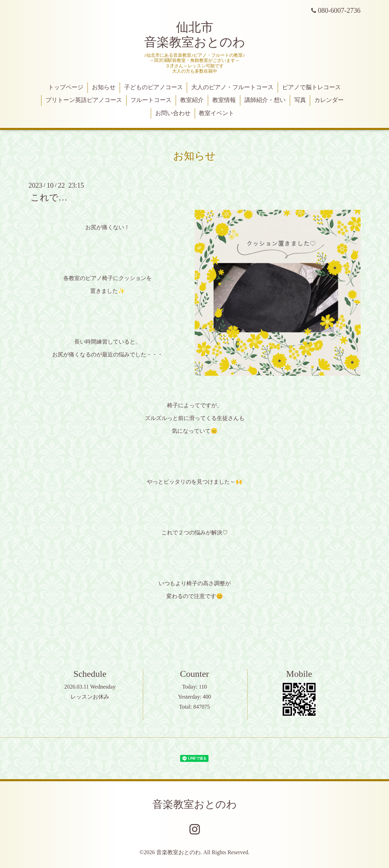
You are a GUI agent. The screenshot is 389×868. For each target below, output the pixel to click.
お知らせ (104, 87)
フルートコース (151, 100)
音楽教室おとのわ (195, 804)
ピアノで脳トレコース (312, 87)
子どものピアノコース (154, 87)
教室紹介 (192, 100)
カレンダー (329, 100)
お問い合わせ (173, 113)
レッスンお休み (90, 697)
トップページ (66, 87)
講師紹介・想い (265, 100)
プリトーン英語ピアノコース (84, 100)
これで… (49, 198)
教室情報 (224, 100)
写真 (300, 100)
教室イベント (216, 113)
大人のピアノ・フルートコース (232, 87)
